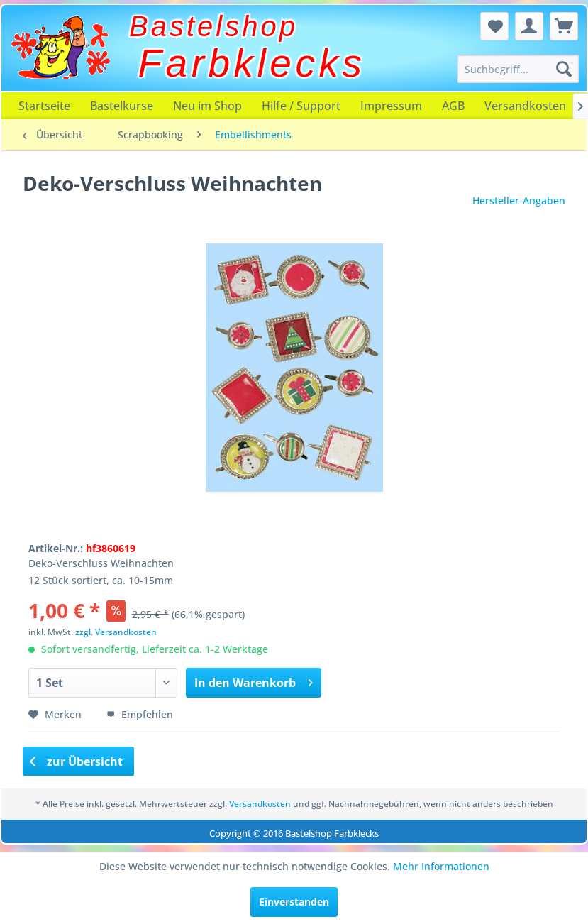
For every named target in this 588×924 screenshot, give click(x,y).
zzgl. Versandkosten (116, 632)
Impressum (391, 106)
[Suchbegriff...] (518, 69)
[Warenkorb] (564, 26)
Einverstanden (294, 902)
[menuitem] (518, 69)
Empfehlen (140, 714)
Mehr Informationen (441, 866)
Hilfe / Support (301, 106)
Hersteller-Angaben (519, 200)
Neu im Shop (207, 106)
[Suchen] (564, 69)
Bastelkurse (122, 106)
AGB (453, 106)
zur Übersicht (77, 761)
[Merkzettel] (494, 26)
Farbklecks (252, 63)
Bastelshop (213, 26)
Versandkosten (525, 106)
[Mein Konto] (529, 26)
